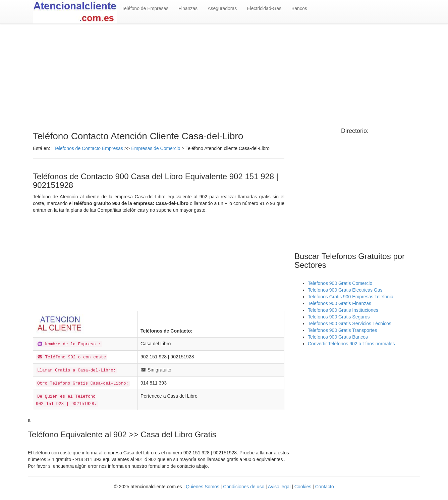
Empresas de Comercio (156, 148)
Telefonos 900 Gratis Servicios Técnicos (350, 323)
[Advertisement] (224, 78)
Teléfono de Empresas (145, 8)
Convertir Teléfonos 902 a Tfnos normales (351, 344)
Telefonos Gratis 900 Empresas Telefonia (351, 297)
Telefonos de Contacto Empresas (89, 148)
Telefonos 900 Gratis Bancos (338, 337)
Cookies (303, 487)
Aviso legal (279, 487)
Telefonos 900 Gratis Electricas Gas (345, 290)
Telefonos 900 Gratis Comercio (340, 283)
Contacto (325, 487)
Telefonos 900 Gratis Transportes (342, 330)
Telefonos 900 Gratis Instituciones (343, 310)
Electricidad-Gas (264, 8)
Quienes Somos (203, 487)
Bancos (299, 8)
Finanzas (188, 8)
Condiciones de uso (244, 487)
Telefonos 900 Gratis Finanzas (340, 303)
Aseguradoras (222, 8)
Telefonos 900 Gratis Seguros (339, 317)
